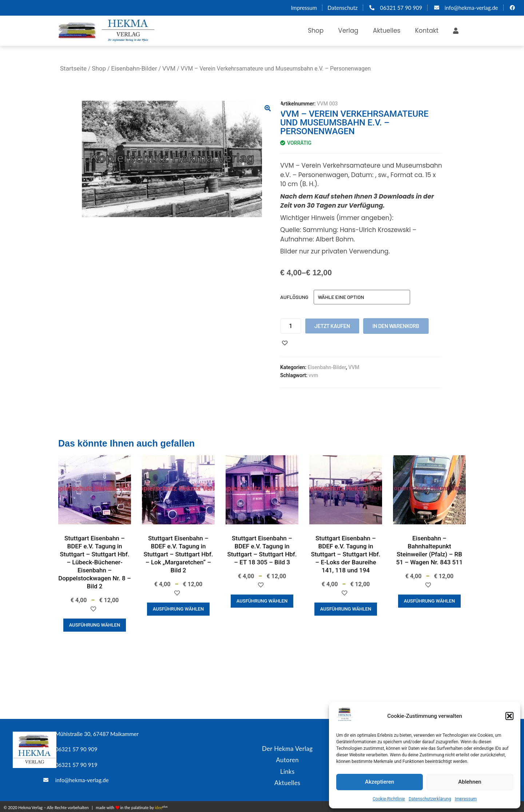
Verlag (348, 31)
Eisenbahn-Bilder (134, 68)
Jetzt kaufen (332, 326)
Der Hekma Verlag (287, 748)
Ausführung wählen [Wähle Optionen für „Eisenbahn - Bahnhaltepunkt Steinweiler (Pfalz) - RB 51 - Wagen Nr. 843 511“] (429, 601)
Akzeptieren (380, 782)
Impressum (466, 799)
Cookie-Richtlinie (389, 799)
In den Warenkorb (396, 326)
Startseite (73, 68)
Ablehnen (470, 782)
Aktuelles (387, 31)
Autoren (287, 759)
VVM (169, 68)
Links (287, 770)
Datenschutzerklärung (430, 799)
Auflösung (294, 297)
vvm (313, 375)
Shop (316, 31)
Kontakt (427, 31)
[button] (509, 716)
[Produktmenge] (291, 326)
